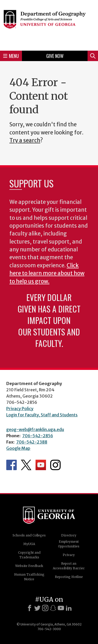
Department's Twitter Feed (26, 465)
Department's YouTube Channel (41, 465)
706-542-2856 (38, 436)
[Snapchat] (53, 608)
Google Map (18, 448)
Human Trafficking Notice (29, 577)
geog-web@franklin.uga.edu (35, 429)
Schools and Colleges (29, 535)
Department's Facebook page (11, 465)
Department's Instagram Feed (55, 465)
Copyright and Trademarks (29, 555)
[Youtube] (61, 608)
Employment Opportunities (69, 544)
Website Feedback (29, 566)
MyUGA (29, 544)
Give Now (55, 56)
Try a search (25, 140)
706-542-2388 (32, 442)
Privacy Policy (20, 409)
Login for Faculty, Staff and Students (42, 415)
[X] (37, 608)
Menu (11, 56)
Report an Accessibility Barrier (69, 566)
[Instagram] (45, 608)
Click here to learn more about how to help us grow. (47, 273)
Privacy (69, 555)
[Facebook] (30, 608)
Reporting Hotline (69, 577)
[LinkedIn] (69, 608)
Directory (69, 535)
